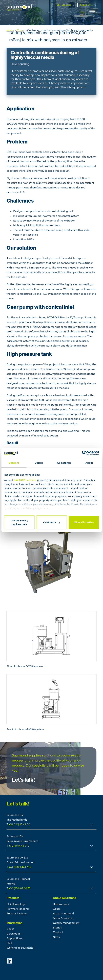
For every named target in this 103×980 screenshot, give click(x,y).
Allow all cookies (84, 522)
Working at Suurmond (20, 948)
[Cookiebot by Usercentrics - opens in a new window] (84, 453)
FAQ (9, 943)
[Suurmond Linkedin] (28, 961)
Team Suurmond (63, 918)
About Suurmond (63, 913)
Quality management (66, 923)
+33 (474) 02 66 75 (20, 888)
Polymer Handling (18, 909)
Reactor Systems (17, 913)
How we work (61, 904)
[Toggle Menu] (92, 10)
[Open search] (58, 5)
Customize (52, 522)
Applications (14, 938)
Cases (21, 30)
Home (10, 30)
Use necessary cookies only (19, 522)
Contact (58, 932)
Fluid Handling (16, 904)
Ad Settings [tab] (64, 463)
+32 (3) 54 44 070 (19, 846)
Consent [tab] (14, 463)
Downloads (13, 934)
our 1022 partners (25, 480)
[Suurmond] (19, 10)
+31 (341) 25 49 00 (20, 824)
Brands (57, 927)
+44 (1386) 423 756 (20, 867)
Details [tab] (39, 463)
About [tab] (89, 463)
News (56, 937)
